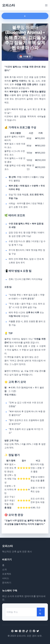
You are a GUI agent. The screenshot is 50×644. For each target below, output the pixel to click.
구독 (40, 612)
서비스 (6, 578)
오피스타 (9, 5)
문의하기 (7, 583)
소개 (4, 569)
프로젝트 (7, 574)
